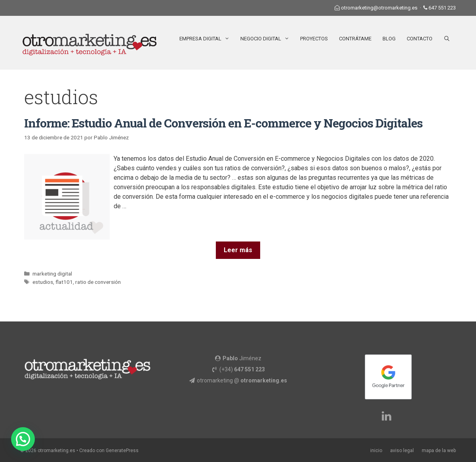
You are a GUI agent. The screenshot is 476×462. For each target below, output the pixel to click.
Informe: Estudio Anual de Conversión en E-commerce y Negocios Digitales (223, 123)
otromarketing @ (242, 380)
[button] (23, 439)
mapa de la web (439, 451)
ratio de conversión (98, 282)
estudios (43, 282)
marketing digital (52, 274)
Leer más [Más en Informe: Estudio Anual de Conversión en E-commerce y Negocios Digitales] (238, 250)
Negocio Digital (268, 39)
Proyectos (314, 39)
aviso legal (402, 451)
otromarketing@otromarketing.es (379, 8)
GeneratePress (122, 451)
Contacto (420, 39)
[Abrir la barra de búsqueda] (447, 39)
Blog (389, 39)
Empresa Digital (207, 39)
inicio (376, 451)
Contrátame (355, 39)
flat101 (64, 282)
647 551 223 (442, 8)
